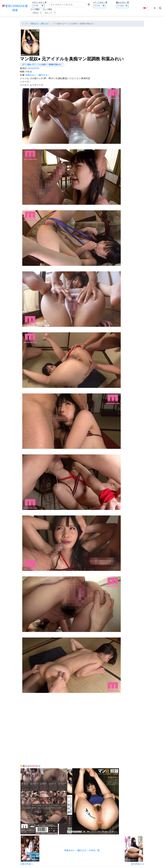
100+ (122, 6)
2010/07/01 (34, 68)
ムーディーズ (37, 85)
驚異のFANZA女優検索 (15, 8)
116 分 (29, 72)
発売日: (24, 68)
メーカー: (25, 85)
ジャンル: (25, 78)
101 (99, 6)
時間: (22, 72)
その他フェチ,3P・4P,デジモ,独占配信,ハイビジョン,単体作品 (60, 78)
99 (38, 6)
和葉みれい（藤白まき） (40, 24)
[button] (146, 8)
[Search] (68, 5)
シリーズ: (25, 82)
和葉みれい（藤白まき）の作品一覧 (82, 850)
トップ (25, 24)
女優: (22, 75)
